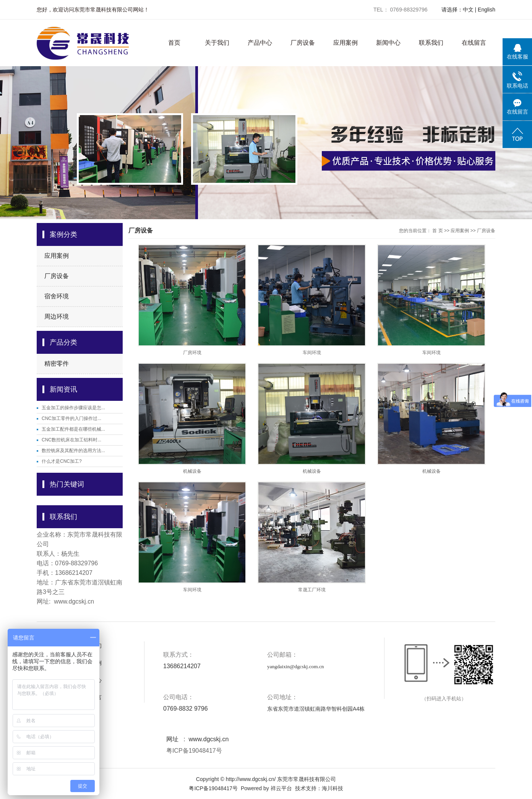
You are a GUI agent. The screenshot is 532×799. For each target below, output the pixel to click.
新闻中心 (388, 43)
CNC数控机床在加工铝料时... (71, 440)
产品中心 (260, 43)
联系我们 (431, 43)
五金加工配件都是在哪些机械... (73, 429)
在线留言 (474, 43)
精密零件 (57, 364)
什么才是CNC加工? (62, 461)
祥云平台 (281, 788)
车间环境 (312, 353)
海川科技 (332, 788)
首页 (174, 43)
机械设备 (192, 471)
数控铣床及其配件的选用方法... (73, 451)
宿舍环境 (57, 296)
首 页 (437, 231)
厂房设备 (303, 43)
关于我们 (217, 43)
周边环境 (57, 317)
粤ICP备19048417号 (193, 751)
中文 (468, 10)
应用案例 (345, 43)
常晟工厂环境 (312, 590)
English (487, 10)
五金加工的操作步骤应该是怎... (73, 408)
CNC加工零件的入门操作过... (71, 418)
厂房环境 (192, 353)
